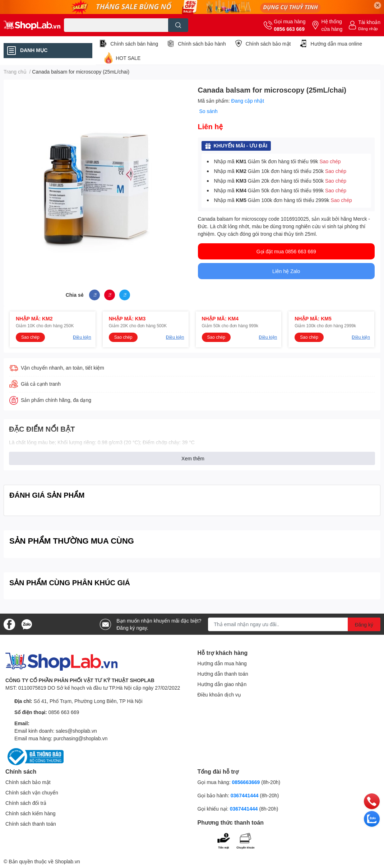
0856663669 (246, 782)
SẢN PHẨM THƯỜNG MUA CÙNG (72, 541)
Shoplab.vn (68, 861)
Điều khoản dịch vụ (219, 695)
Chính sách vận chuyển (32, 792)
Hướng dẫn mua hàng (222, 663)
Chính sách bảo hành (202, 44)
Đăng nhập (368, 29)
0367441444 (245, 795)
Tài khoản (369, 22)
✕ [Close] (378, 5)
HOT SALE (128, 58)
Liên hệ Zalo (286, 271)
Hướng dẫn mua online (336, 44)
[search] (178, 25)
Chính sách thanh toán (31, 824)
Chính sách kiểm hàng (31, 813)
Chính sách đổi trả (26, 803)
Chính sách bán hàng (134, 44)
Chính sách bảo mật (268, 44)
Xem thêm (193, 458)
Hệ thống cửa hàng (332, 25)
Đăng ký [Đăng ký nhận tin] (364, 625)
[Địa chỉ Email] (294, 624)
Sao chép (330, 161)
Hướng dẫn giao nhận (222, 684)
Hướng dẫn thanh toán (223, 674)
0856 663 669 (289, 29)
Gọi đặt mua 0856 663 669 (286, 251)
